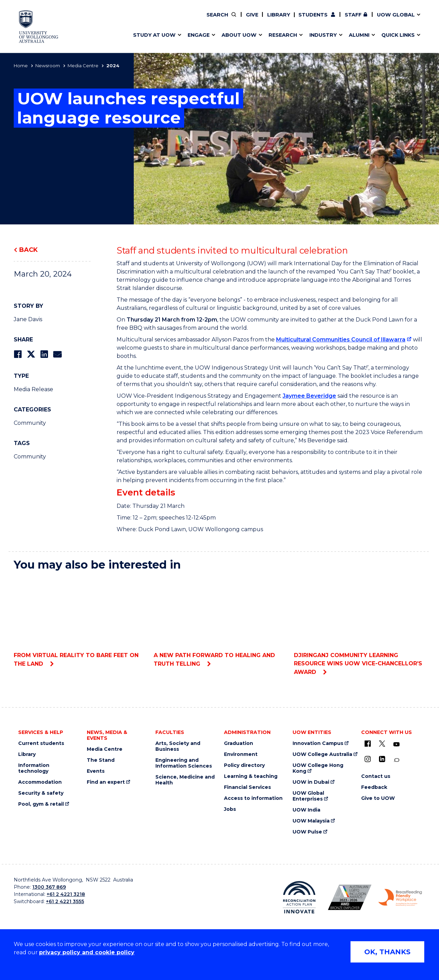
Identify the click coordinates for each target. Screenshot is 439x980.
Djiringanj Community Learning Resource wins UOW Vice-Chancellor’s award (360, 626)
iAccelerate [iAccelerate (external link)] (348, 20)
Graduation (239, 743)
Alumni (138, 20)
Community (30, 423)
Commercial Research (341, 20)
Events (96, 771)
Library (279, 15)
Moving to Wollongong (249, 20)
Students (313, 15)
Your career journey (245, 20)
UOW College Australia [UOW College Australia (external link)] (322, 754)
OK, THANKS (387, 952)
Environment (241, 754)
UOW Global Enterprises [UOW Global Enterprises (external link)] (308, 796)
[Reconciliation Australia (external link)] (299, 897)
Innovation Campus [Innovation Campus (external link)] (318, 743)
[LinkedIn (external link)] (382, 759)
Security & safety (41, 793)
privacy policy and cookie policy (87, 952)
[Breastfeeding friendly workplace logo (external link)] (400, 898)
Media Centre (83, 66)
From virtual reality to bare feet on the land (79, 622)
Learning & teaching (251, 776)
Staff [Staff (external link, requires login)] (353, 15)
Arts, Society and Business (178, 746)
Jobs (230, 809)
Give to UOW (378, 798)
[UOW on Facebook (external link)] (368, 744)
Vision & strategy (234, 20)
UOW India (306, 810)
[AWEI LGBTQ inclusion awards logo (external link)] (350, 897)
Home (21, 66)
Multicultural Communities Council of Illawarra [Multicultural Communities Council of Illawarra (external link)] (341, 340)
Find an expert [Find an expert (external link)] (256, 20)
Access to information (253, 798)
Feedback (374, 787)
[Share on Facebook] (18, 354)
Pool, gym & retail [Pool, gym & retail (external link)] (41, 804)
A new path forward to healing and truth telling (219, 622)
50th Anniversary (341, 20)
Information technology (34, 768)
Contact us (363, 20)
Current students (41, 743)
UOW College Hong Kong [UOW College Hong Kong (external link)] (318, 768)
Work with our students (255, 20)
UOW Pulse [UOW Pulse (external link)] (307, 832)
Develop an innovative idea (165, 20)
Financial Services (247, 787)
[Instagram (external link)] (368, 759)
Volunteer (255, 20)
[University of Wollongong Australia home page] (39, 27)
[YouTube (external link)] (396, 745)
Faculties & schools (155, 20)
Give (252, 15)
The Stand (101, 760)
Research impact (152, 20)
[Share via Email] (57, 354)
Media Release (33, 389)
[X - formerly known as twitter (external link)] (382, 744)
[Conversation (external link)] (396, 760)
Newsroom (48, 66)
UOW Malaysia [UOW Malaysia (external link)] (311, 821)
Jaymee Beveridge (309, 396)
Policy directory (244, 765)
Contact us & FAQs (345, 20)
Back (28, 250)
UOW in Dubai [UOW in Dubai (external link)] (311, 782)
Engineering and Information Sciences (184, 763)
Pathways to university (160, 20)
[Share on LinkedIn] (44, 354)
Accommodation (40, 782)
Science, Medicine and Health (185, 780)
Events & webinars (153, 20)
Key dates (142, 20)
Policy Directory (251, 20)
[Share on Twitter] (31, 354)
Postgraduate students (347, 20)
